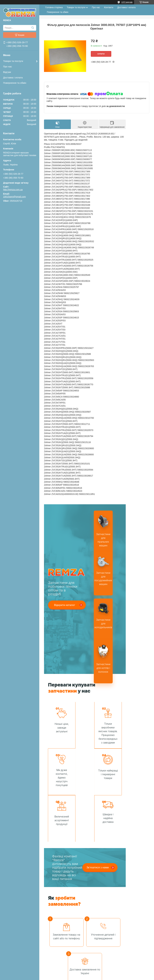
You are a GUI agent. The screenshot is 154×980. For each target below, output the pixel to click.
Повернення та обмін (15, 83)
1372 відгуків (127, 2)
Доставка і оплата (13, 78)
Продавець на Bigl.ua (77, 974)
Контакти (109, 7)
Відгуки (7, 72)
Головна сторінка (54, 7)
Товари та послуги (13, 61)
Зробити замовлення (82, 947)
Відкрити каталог (65, 605)
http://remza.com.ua (13, 190)
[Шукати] (33, 28)
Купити (101, 54)
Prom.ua (92, 971)
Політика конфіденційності (115, 977)
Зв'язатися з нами (98, 821)
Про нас (8, 67)
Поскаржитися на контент (91, 977)
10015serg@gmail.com (14, 197)
